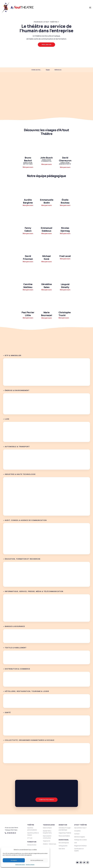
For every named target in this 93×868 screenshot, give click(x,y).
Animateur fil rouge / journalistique (65, 829)
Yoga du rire (47, 841)
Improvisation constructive (47, 837)
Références (58, 70)
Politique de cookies (20, 865)
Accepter (14, 860)
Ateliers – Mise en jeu (50, 844)
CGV (76, 843)
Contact (77, 834)
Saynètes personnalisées (32, 829)
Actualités (77, 831)
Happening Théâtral (65, 833)
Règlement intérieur (80, 846)
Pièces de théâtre (64, 836)
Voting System (63, 846)
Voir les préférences (37, 860)
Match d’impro (47, 828)
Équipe (48, 70)
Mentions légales (30, 865)
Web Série (62, 849)
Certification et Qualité (79, 850)
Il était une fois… (36, 70)
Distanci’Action (32, 845)
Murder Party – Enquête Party (47, 832)
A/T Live (30, 838)
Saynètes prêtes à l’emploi (33, 834)
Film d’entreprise (64, 843)
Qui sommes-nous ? (80, 828)
